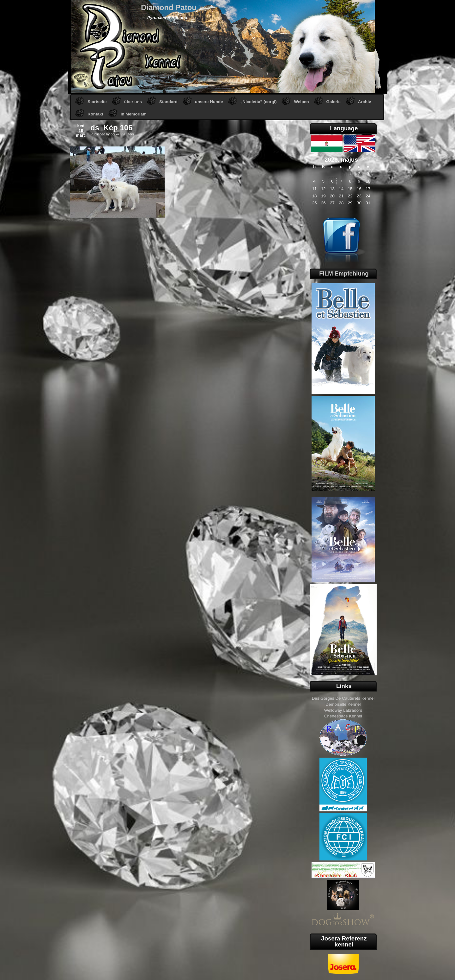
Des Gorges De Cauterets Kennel (343, 698)
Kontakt (95, 114)
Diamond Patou (169, 7)
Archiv (364, 102)
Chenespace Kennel (343, 716)
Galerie (334, 102)
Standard (168, 102)
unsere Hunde (209, 102)
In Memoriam (134, 114)
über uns (133, 102)
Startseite (97, 102)
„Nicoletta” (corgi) (259, 102)
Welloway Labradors (343, 710)
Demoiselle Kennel (343, 704)
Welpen (301, 102)
